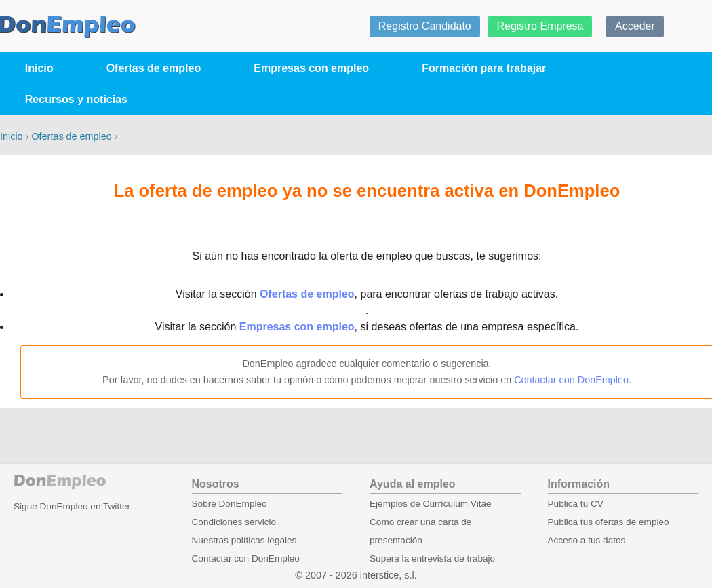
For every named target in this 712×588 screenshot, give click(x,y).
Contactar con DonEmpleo (571, 380)
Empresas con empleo (311, 68)
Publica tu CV (576, 504)
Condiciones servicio (234, 522)
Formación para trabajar (484, 68)
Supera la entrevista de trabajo (432, 558)
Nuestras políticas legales (244, 540)
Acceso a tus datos (587, 540)
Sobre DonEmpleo (230, 504)
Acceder (635, 26)
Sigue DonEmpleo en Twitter (72, 506)
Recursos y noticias (76, 99)
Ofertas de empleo (154, 68)
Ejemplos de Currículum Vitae (431, 504)
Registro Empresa (540, 26)
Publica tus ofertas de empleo (609, 522)
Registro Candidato (425, 26)
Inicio (39, 68)
